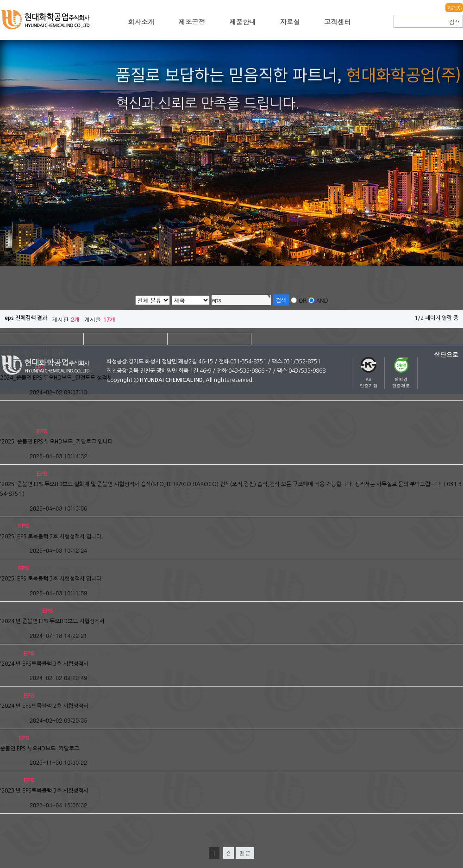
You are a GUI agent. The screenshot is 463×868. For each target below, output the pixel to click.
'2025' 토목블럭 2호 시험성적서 (47, 526)
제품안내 (243, 22)
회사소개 (141, 22)
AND (322, 300)
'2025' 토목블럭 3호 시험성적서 (47, 568)
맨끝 (245, 853)
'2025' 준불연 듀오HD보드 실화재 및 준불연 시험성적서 (77, 473)
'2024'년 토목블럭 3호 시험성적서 (48, 653)
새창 (128, 367)
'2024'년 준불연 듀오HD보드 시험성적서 (57, 610)
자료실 (290, 22)
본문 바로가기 (0, 0)
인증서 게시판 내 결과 (32, 353)
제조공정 (192, 22)
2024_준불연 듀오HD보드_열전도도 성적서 (60, 367)
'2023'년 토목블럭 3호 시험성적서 (48, 780)
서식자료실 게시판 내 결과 (38, 417)
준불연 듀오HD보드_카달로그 (43, 738)
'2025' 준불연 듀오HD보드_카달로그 (52, 431)
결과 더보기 (439, 409)
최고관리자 (14, 392)
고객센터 (338, 22)
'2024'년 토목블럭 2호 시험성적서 (48, 695)
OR (303, 300)
